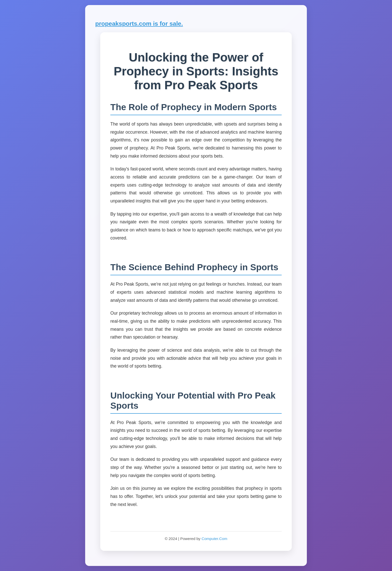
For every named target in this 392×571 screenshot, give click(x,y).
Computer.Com (214, 539)
